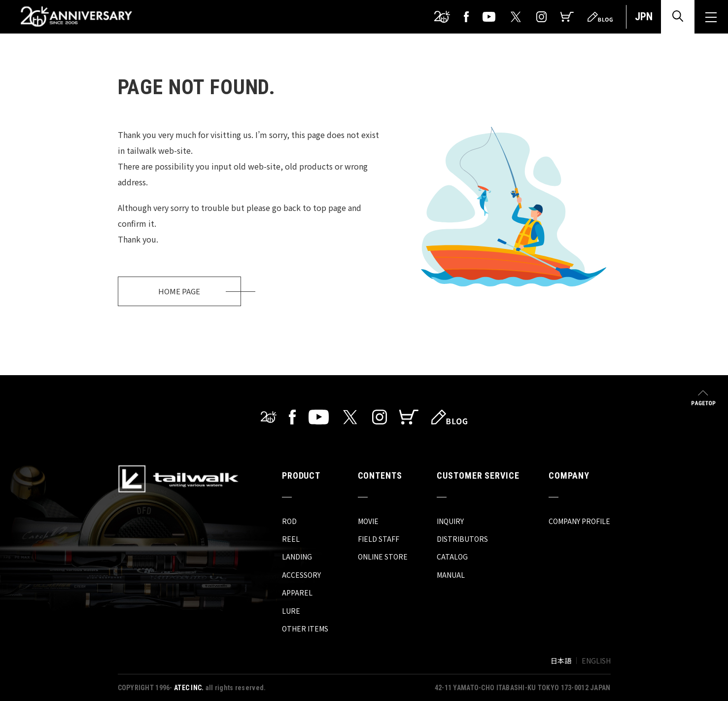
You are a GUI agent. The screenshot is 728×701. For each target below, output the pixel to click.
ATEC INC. (189, 688)
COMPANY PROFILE (579, 521)
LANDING (297, 557)
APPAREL (297, 593)
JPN (644, 17)
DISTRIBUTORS (462, 539)
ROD (289, 521)
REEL (291, 539)
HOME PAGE (179, 291)
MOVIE (368, 521)
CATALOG (452, 557)
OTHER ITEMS (305, 629)
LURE (291, 611)
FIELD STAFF (379, 539)
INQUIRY (450, 521)
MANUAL (451, 575)
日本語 (561, 661)
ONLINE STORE (383, 557)
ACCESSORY (301, 575)
